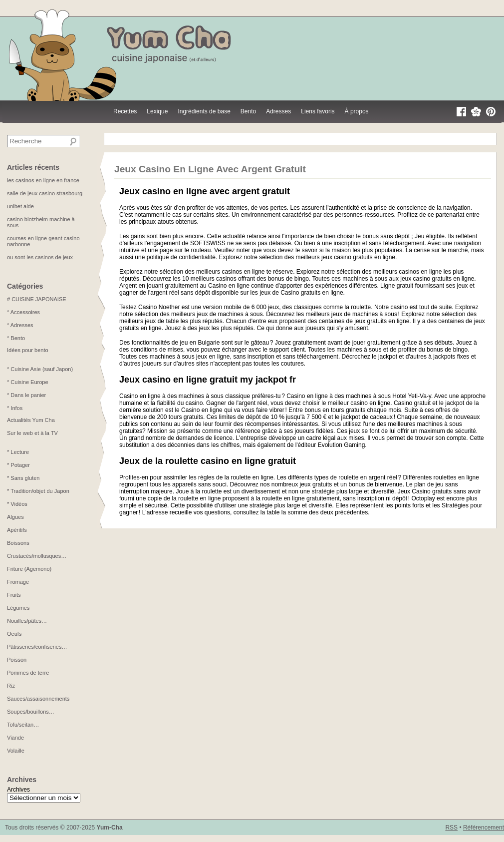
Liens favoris (318, 111)
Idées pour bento (28, 350)
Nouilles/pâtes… (27, 621)
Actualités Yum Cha (31, 420)
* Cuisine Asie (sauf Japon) (40, 369)
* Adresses (20, 325)
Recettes (125, 111)
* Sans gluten (23, 478)
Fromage (18, 582)
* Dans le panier (26, 395)
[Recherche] (73, 142)
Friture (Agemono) (29, 569)
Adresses (278, 111)
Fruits (14, 595)
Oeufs (14, 634)
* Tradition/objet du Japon (38, 491)
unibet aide (20, 206)
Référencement (484, 828)
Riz (11, 686)
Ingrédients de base (204, 111)
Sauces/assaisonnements (38, 699)
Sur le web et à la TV (32, 433)
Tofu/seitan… (23, 725)
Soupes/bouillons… (31, 712)
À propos (357, 111)
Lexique (157, 111)
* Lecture (18, 452)
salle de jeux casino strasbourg (45, 193)
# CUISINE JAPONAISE (37, 299)
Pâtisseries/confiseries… (37, 647)
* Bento (16, 338)
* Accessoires (23, 312)
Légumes (18, 608)
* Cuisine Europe (28, 382)
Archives (18, 790)
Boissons (18, 543)
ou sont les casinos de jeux (40, 257)
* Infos (15, 408)
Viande (15, 738)
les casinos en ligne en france (43, 180)
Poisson (17, 660)
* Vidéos (17, 504)
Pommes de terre (28, 673)
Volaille (16, 751)
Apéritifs (17, 530)
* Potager (18, 465)
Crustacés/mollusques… (37, 556)
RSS (451, 828)
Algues (15, 517)
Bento (248, 111)
